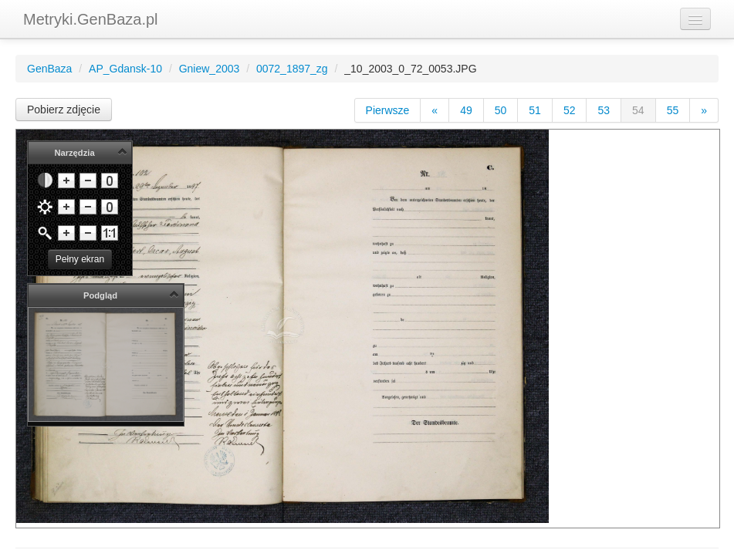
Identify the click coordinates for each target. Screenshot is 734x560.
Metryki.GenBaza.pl (91, 19)
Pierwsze (388, 110)
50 (501, 110)
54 (638, 110)
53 (604, 110)
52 (570, 110)
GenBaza (49, 69)
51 (535, 110)
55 (673, 110)
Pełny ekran (80, 259)
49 (466, 110)
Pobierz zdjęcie (64, 110)
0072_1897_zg (292, 69)
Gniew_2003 (210, 69)
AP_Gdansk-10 (125, 69)
